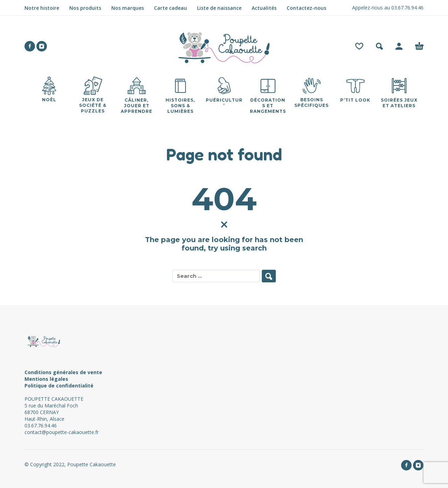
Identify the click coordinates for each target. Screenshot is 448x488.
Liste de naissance (219, 8)
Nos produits (85, 8)
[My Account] (399, 46)
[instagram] (42, 46)
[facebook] (30, 46)
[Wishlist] (359, 46)
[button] (379, 46)
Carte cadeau (170, 8)
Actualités (264, 8)
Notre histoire (42, 8)
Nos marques (128, 8)
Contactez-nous (306, 8)
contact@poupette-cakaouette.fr (62, 432)
